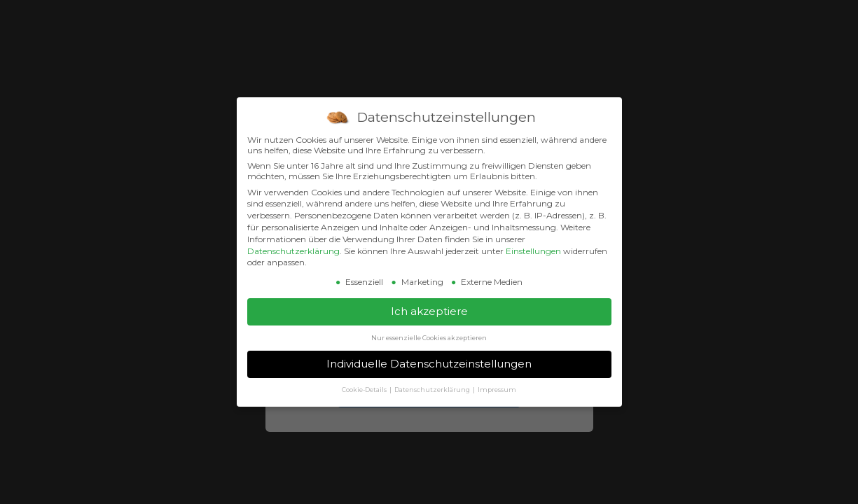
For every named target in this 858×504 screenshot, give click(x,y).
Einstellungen (533, 251)
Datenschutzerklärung (293, 251)
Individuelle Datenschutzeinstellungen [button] (429, 364)
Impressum (497, 390)
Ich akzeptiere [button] (429, 311)
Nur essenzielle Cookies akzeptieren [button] (429, 338)
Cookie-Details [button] (365, 390)
